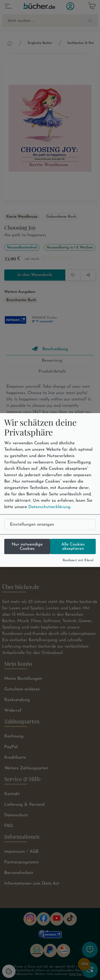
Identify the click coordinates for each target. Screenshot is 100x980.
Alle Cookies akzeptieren (73, 546)
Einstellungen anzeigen (32, 524)
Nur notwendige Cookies (27, 546)
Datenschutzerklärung (49, 507)
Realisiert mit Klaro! (78, 560)
